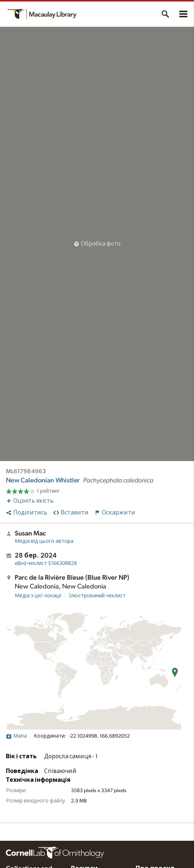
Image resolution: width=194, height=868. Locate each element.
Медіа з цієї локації (38, 596)
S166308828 (46, 563)
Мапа (16, 736)
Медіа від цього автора (44, 541)
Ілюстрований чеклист (97, 596)
